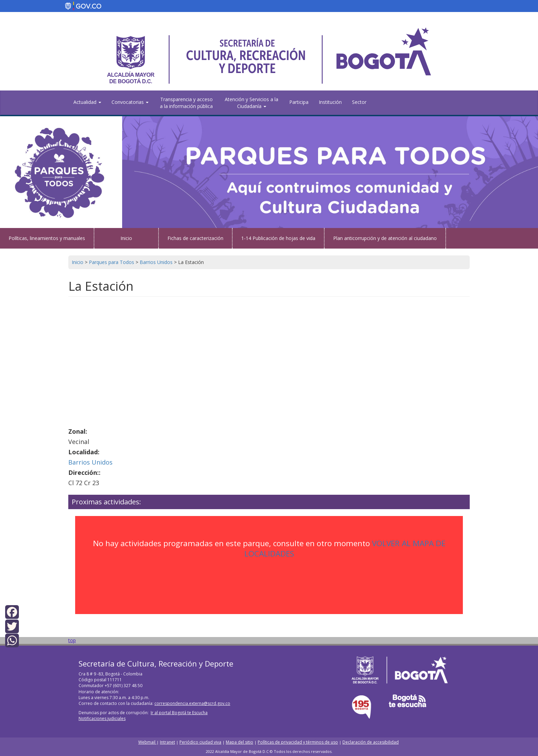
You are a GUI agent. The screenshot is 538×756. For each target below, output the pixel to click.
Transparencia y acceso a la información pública (186, 103)
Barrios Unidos (90, 462)
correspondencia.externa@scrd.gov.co (192, 703)
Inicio (126, 238)
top (72, 640)
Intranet (167, 742)
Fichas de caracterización (195, 238)
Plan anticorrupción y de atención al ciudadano (385, 238)
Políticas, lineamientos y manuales (47, 238)
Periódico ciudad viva (200, 742)
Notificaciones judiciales (102, 718)
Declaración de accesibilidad (371, 742)
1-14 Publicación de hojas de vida (278, 238)
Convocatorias (130, 102)
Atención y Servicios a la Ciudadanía (252, 103)
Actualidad (87, 102)
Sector (359, 102)
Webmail (147, 742)
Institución (330, 102)
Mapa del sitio (239, 742)
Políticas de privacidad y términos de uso (298, 742)
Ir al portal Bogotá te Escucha (179, 713)
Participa (299, 102)
